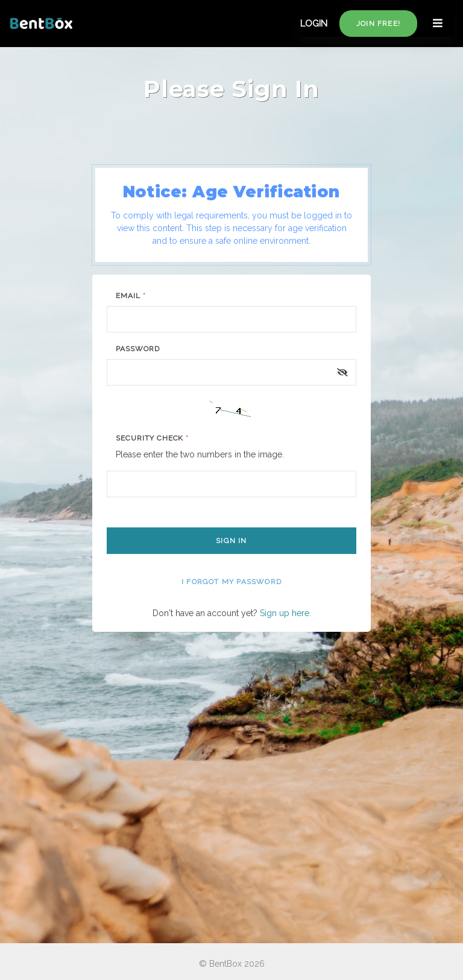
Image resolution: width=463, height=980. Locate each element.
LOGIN (314, 24)
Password (138, 349)
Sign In (231, 541)
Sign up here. (285, 613)
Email (131, 296)
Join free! (378, 24)
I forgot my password (231, 582)
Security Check (152, 438)
